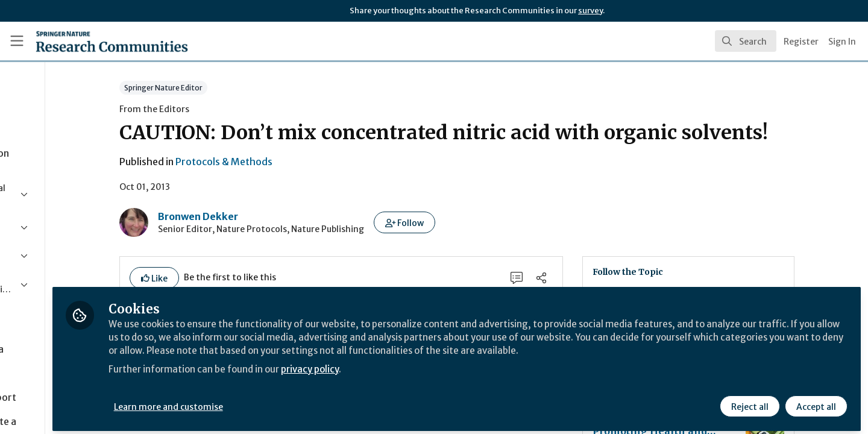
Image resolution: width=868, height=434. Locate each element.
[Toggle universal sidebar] (17, 41)
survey (590, 11)
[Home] (96, 41)
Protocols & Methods (278, 162)
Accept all (815, 402)
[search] (746, 41)
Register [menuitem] (801, 42)
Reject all (749, 402)
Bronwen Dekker (252, 216)
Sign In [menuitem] (842, 42)
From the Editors (209, 109)
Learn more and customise (278, 402)
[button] (459, 222)
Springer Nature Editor (218, 88)
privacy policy (429, 379)
